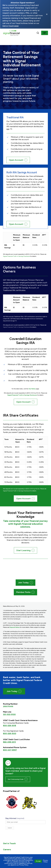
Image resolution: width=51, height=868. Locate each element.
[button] (45, 33)
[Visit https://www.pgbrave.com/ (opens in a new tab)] (29, 803)
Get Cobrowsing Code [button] (16, 779)
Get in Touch (9, 840)
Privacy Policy (46, 861)
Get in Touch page (11, 26)
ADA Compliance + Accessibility (19, 852)
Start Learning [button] (23, 550)
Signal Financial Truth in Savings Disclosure (16, 256)
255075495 (8, 706)
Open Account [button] (16, 160)
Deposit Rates (15, 627)
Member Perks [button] (23, 592)
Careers (7, 846)
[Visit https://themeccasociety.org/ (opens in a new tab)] (12, 802)
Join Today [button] (23, 583)
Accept (38, 861)
